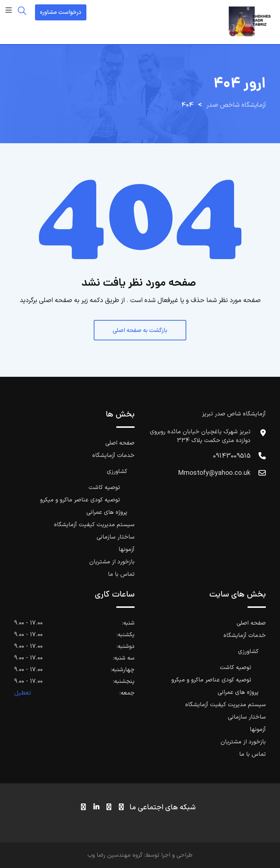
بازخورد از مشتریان (112, 562)
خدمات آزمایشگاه (113, 455)
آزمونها (127, 550)
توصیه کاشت (104, 488)
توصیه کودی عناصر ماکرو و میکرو (80, 500)
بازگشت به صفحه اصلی (140, 331)
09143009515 (232, 456)
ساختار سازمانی (116, 537)
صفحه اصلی (120, 443)
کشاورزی (117, 472)
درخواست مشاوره (61, 12)
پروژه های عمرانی (107, 512)
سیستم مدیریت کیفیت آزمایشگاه (94, 525)
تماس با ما (121, 574)
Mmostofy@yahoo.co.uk (214, 473)
